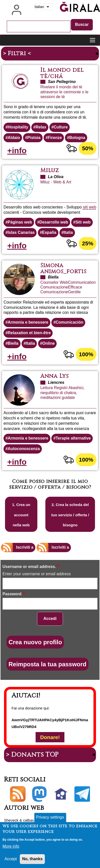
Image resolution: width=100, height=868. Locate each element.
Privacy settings (50, 817)
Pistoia (34, 138)
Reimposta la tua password (47, 664)
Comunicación (69, 322)
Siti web (83, 222)
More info (11, 846)
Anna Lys (55, 376)
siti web (90, 207)
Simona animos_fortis (63, 269)
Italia (68, 232)
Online (49, 343)
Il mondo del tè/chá (62, 73)
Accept (11, 859)
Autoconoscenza (24, 449)
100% (86, 354)
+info (17, 151)
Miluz (50, 170)
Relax (41, 127)
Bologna (77, 138)
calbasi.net (32, 820)
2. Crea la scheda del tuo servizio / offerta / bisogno (70, 515)
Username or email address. (29, 567)
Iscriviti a (25, 547)
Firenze (55, 138)
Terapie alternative (73, 438)
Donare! (50, 737)
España (49, 232)
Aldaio (14, 138)
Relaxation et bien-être (29, 333)
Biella (13, 343)
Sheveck (11, 820)
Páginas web (20, 222)
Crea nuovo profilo (35, 642)
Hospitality (18, 127)
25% (88, 243)
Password (12, 594)
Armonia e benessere (28, 322)
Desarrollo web (54, 222)
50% (88, 148)
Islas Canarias (21, 232)
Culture (61, 127)
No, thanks (32, 859)
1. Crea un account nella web (21, 515)
